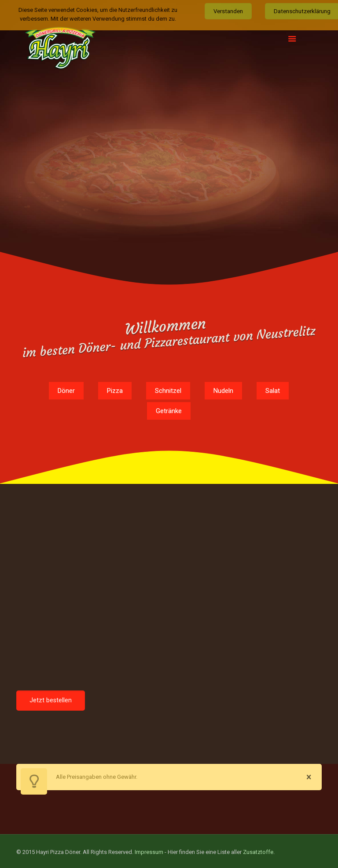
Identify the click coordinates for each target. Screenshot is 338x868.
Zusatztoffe (258, 849)
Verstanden (228, 11)
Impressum (149, 849)
